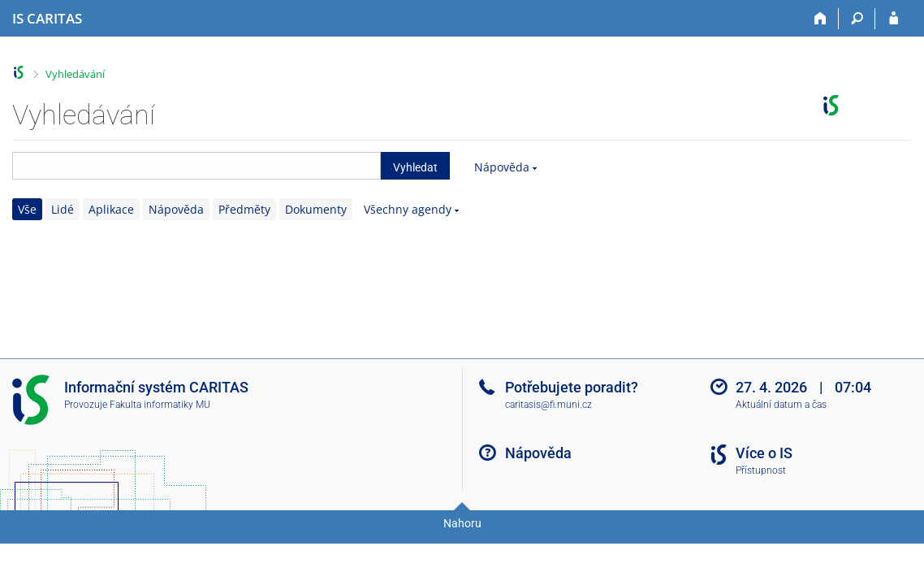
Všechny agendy (408, 209)
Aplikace (111, 209)
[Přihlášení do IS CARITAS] (894, 19)
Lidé (63, 209)
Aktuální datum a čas (781, 405)
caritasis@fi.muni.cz (548, 405)
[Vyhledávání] (857, 19)
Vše (27, 209)
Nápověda (502, 167)
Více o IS (764, 453)
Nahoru (462, 523)
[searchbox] (196, 166)
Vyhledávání (75, 74)
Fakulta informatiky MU (160, 405)
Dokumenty (316, 209)
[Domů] (820, 19)
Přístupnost (761, 470)
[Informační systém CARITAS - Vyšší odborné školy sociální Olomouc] (47, 19)
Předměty (244, 209)
